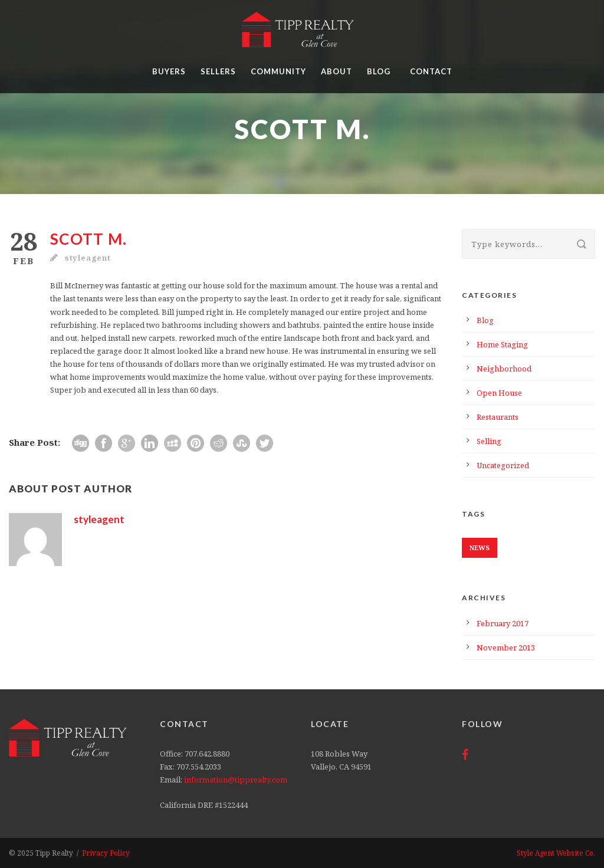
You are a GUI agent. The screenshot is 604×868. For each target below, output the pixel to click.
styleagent (88, 258)
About (337, 71)
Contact (431, 71)
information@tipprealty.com (236, 780)
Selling (489, 441)
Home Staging (502, 344)
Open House (499, 393)
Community (278, 71)
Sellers (218, 71)
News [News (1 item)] (480, 548)
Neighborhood (504, 369)
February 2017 (503, 623)
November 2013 (506, 647)
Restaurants (498, 417)
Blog (379, 71)
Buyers (169, 71)
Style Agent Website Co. (556, 853)
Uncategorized (503, 465)
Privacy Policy (106, 853)
